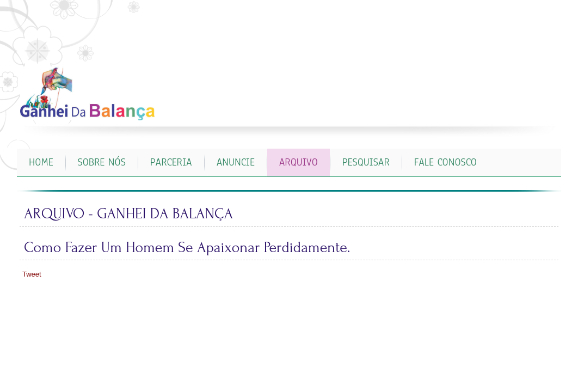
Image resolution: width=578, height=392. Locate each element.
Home (41, 162)
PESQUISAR (366, 162)
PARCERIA (171, 162)
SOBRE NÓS (102, 162)
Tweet (32, 274)
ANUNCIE (236, 162)
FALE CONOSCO (445, 162)
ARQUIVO (299, 162)
